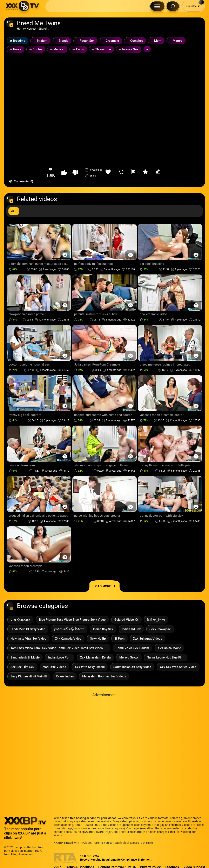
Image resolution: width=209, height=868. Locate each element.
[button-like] (64, 173)
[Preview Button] (65, 255)
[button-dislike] (75, 173)
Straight (43, 29)
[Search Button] (173, 6)
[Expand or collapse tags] (147, 49)
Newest (31, 29)
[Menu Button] (157, 6)
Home (21, 29)
